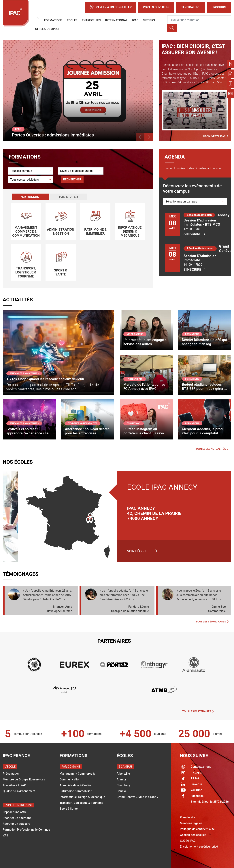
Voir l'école (137, 551)
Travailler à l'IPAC (14, 785)
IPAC (135, 20)
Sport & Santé (69, 809)
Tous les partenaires (198, 711)
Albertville (123, 774)
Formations (53, 20)
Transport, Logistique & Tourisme (81, 803)
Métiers (149, 20)
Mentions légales (191, 823)
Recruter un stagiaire (17, 824)
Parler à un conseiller (111, 7)
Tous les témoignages (212, 622)
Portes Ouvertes (156, 7)
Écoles (72, 20)
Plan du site (188, 817)
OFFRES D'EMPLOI (47, 29)
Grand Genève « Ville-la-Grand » (138, 797)
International (116, 20)
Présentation (11, 774)
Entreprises (91, 20)
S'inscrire (194, 234)
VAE (5, 835)
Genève (122, 791)
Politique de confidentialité (197, 829)
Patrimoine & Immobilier (76, 791)
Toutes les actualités (212, 449)
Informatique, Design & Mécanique (82, 797)
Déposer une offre (15, 812)
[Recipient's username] (199, 20)
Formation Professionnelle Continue (26, 830)
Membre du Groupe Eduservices (24, 779)
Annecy (122, 779)
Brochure (219, 7)
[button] (140, 137)
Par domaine (30, 197)
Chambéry (123, 785)
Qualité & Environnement (19, 791)
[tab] (30, 197)
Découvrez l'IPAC (216, 136)
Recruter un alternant (17, 818)
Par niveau (68, 197)
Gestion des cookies (193, 835)
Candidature (190, 7)
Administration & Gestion (76, 785)
